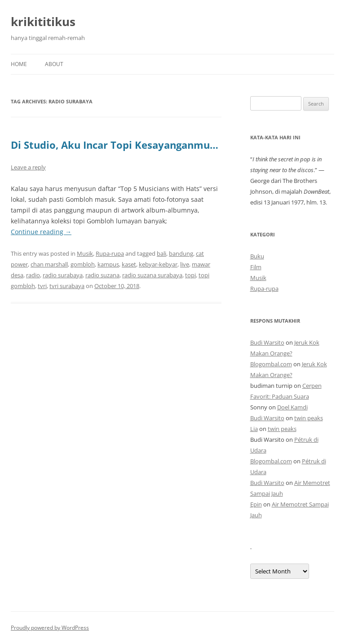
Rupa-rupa (110, 253)
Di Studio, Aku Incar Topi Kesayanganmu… (115, 145)
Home (19, 64)
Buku (257, 256)
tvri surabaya (67, 286)
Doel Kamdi (292, 407)
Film (256, 267)
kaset (129, 264)
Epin (256, 504)
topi (190, 275)
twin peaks (309, 418)
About (54, 64)
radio (33, 275)
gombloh (83, 264)
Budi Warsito (267, 342)
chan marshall (49, 264)
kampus (108, 264)
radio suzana (102, 275)
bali (161, 253)
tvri (42, 286)
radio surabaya (63, 275)
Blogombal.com (271, 364)
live (185, 264)
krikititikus (43, 22)
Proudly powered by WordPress (50, 628)
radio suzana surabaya (152, 275)
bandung (181, 253)
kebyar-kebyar (158, 264)
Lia (254, 429)
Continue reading (41, 232)
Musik (85, 253)
